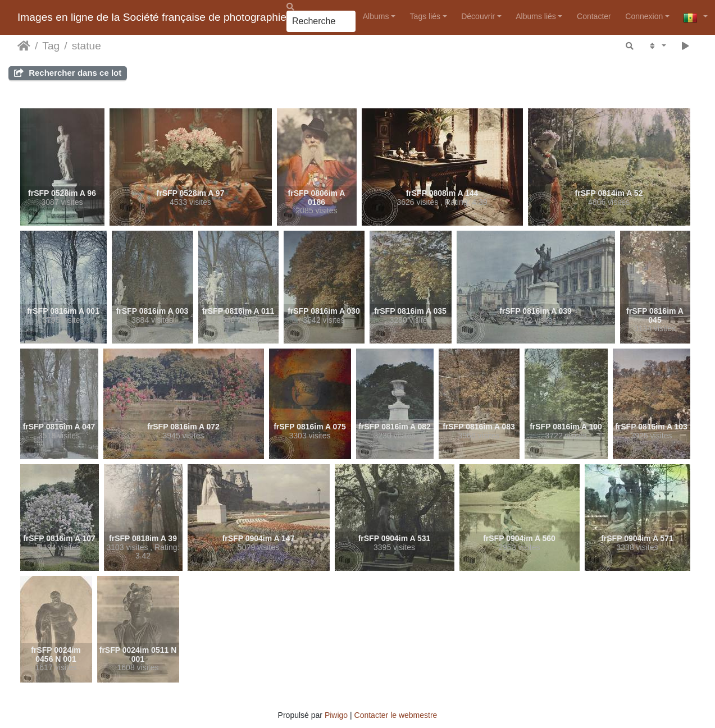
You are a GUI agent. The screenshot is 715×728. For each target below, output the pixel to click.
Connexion (644, 16)
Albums (376, 16)
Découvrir (478, 16)
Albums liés (536, 16)
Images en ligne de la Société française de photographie (152, 17)
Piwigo (336, 715)
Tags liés (425, 16)
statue (86, 46)
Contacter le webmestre (396, 715)
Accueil (24, 46)
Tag (51, 46)
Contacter (594, 16)
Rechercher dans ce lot (68, 73)
